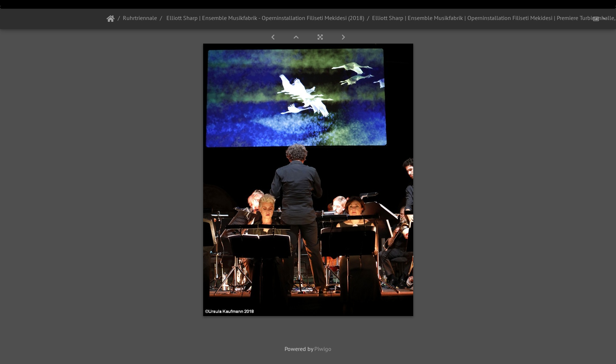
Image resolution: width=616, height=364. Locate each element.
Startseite (111, 19)
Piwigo (323, 349)
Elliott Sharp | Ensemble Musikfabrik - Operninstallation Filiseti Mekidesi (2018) (265, 18)
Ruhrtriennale (140, 18)
